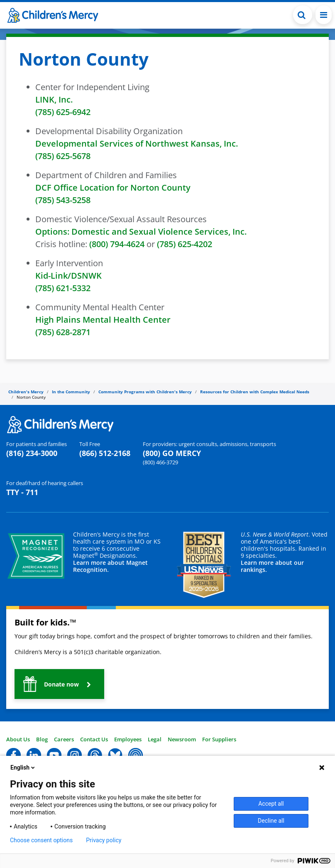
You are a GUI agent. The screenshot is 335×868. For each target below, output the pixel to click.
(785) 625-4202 (185, 244)
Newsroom (182, 739)
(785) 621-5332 (63, 288)
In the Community (71, 392)
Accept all (271, 804)
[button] (59, 684)
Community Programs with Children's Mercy (145, 392)
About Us (18, 739)
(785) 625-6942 (63, 112)
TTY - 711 (22, 492)
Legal (155, 739)
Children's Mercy (26, 392)
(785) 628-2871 (63, 332)
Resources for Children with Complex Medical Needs (255, 392)
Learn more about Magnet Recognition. (110, 566)
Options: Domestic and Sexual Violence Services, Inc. (141, 232)
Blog (42, 739)
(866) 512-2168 (105, 453)
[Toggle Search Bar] (303, 15)
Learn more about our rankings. (272, 566)
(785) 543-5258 (63, 200)
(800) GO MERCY (172, 453)
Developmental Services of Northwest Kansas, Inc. (137, 143)
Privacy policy (104, 840)
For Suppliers (219, 739)
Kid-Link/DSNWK (68, 276)
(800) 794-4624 (117, 244)
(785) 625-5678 (63, 156)
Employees (128, 739)
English (23, 767)
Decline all (271, 821)
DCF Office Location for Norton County (113, 188)
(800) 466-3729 (160, 462)
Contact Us (94, 739)
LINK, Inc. (54, 99)
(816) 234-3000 (32, 453)
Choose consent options (41, 840)
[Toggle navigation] (324, 15)
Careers (64, 739)
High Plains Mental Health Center (103, 320)
